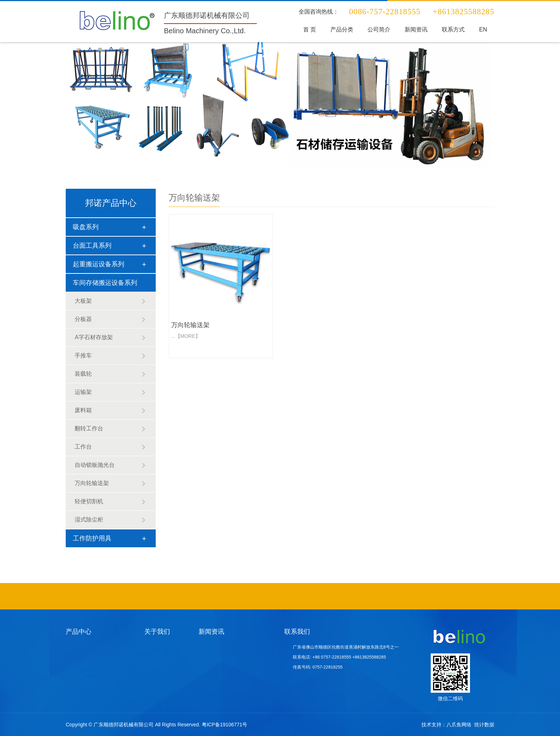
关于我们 (157, 632)
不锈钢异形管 (232, 595)
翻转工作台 (89, 428)
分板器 (83, 319)
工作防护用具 (92, 538)
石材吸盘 (304, 595)
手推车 (83, 355)
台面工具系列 (92, 246)
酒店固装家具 (270, 595)
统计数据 (484, 725)
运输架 (83, 392)
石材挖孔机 (328, 595)
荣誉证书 (155, 665)
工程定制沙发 (283, 595)
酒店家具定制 (256, 595)
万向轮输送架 (92, 483)
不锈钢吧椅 (244, 595)
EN (481, 29)
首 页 (312, 29)
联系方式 (452, 29)
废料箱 (83, 410)
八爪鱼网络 (459, 725)
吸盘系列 (86, 227)
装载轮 (83, 374)
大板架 (83, 301)
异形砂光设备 (340, 595)
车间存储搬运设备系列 (105, 283)
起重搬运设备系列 (99, 264)
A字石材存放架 (94, 337)
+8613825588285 (362, 657)
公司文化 (155, 656)
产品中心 (79, 632)
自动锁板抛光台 (95, 465)
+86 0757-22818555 (336, 657)
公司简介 (380, 29)
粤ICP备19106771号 (225, 725)
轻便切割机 (89, 501)
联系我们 (297, 632)
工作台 (83, 447)
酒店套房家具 (315, 595)
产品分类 (343, 29)
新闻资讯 (416, 29)
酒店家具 (294, 595)
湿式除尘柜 (89, 520)
